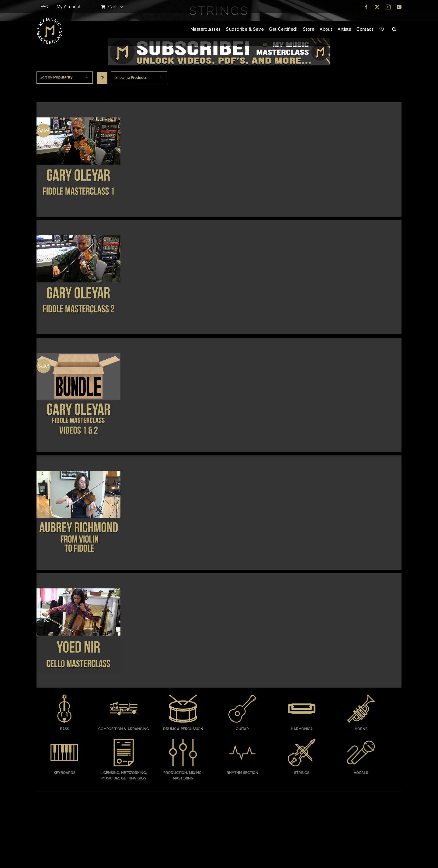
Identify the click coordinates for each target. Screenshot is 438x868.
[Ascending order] (102, 78)
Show (131, 78)
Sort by (56, 77)
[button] (394, 30)
